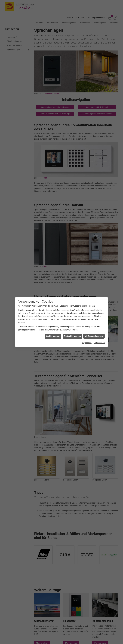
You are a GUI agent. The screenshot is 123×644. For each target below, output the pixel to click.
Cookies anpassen (53, 332)
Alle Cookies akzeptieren (94, 332)
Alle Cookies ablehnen (72, 332)
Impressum (87, 338)
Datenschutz (99, 338)
